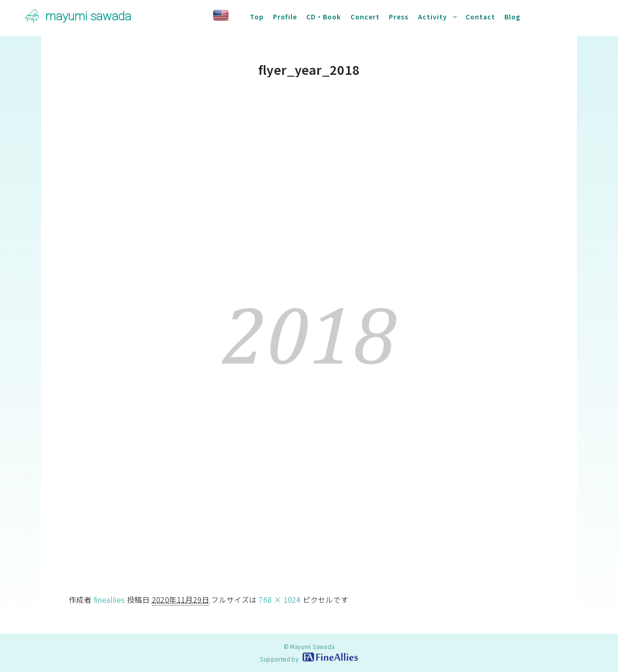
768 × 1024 (280, 599)
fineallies (109, 599)
